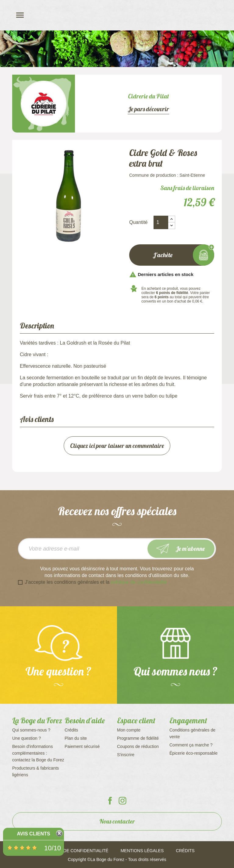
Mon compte (129, 730)
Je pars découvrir (148, 109)
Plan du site (76, 738)
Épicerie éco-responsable (193, 753)
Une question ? (27, 738)
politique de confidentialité (139, 582)
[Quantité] (161, 222)
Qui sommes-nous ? (31, 730)
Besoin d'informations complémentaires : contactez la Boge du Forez (38, 753)
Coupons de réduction (138, 746)
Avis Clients (33, 834)
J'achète (172, 255)
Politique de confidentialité (74, 851)
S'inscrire (126, 755)
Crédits (71, 730)
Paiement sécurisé (82, 746)
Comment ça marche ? (191, 745)
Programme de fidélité (138, 738)
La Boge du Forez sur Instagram (122, 801)
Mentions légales (142, 851)
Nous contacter (117, 821)
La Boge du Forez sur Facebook (110, 801)
